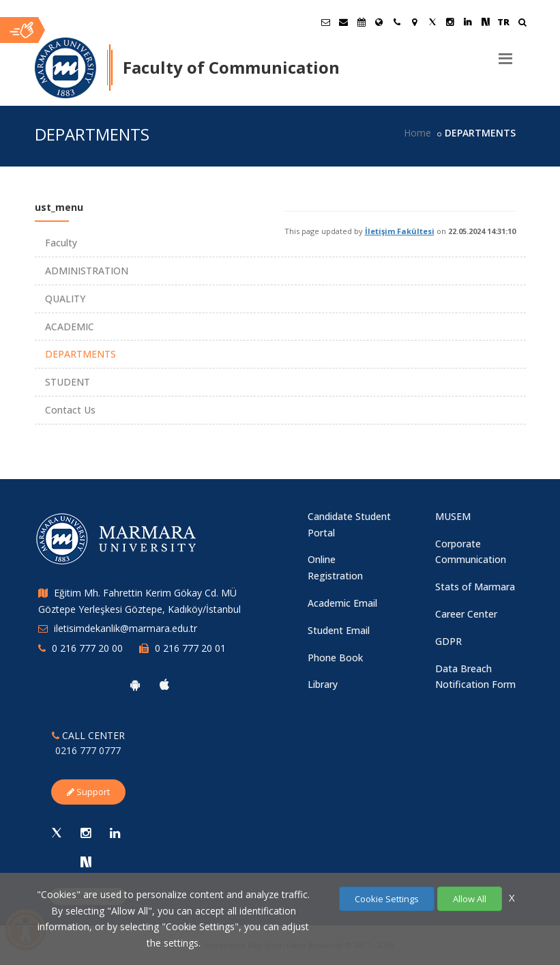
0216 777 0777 (88, 750)
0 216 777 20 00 (87, 648)
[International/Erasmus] (379, 22)
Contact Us (70, 410)
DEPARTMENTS (80, 354)
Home (417, 133)
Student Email (339, 630)
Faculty (61, 243)
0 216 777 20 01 (190, 648)
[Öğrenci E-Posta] (326, 22)
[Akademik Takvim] (362, 22)
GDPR (448, 641)
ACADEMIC (70, 327)
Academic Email (342, 603)
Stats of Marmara (475, 587)
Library (323, 684)
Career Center (466, 614)
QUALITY (65, 299)
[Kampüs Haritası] (415, 22)
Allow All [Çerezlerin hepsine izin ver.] (470, 899)
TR (503, 22)
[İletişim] (397, 22)
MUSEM (453, 516)
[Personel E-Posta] (344, 22)
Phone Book (335, 658)
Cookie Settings (387, 899)
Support (88, 792)
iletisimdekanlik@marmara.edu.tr (126, 628)
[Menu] (505, 53)
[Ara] (522, 24)
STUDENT (68, 382)
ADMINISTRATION (87, 271)
